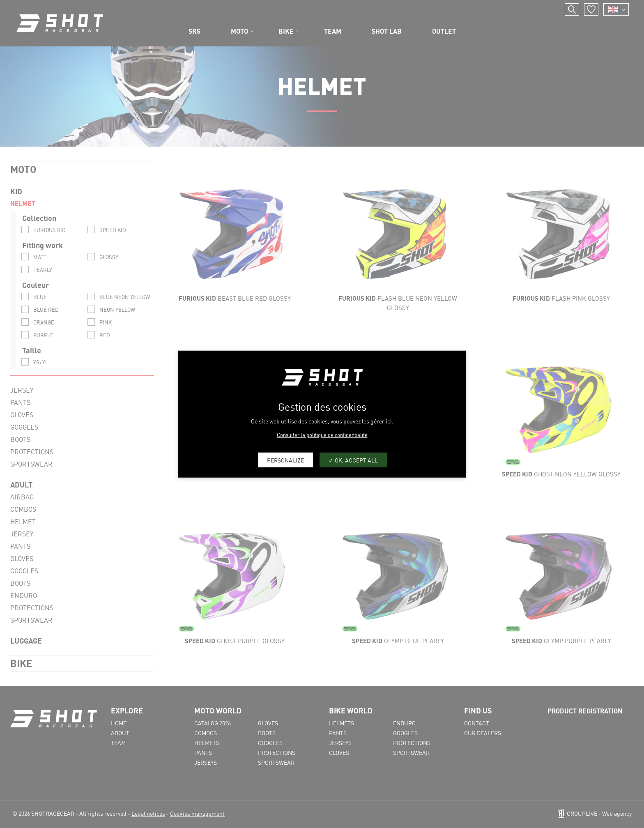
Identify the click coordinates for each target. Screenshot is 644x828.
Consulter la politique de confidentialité (322, 435)
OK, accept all (353, 460)
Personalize (285, 460)
